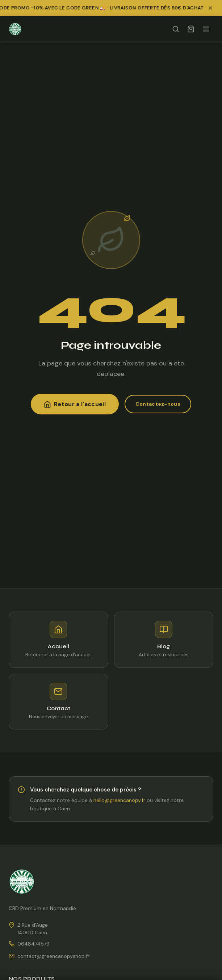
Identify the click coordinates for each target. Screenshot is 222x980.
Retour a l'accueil (75, 404)
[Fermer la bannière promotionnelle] (213, 8)
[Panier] (191, 29)
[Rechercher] (176, 29)
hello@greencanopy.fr (119, 800)
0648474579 (33, 944)
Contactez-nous (158, 404)
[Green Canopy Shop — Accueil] (15, 29)
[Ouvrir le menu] (206, 29)
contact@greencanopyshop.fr (53, 956)
